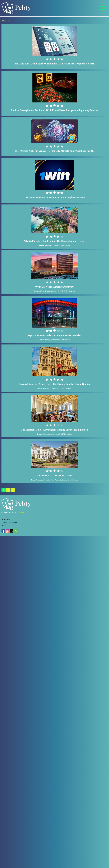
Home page (7, 520)
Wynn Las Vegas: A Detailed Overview (55, 287)
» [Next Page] (13, 490)
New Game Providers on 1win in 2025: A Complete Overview (55, 197)
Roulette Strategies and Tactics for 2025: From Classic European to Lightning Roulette (55, 110)
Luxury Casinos (9, 522)
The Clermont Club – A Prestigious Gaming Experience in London (55, 430)
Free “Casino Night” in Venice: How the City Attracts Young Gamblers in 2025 (55, 151)
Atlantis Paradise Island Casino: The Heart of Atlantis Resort (55, 241)
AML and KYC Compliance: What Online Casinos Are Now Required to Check (55, 64)
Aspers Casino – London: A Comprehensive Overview (55, 335)
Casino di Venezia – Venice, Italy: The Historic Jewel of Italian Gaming (54, 384)
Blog (4, 525)
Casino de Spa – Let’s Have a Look (54, 476)
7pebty (21, 512)
